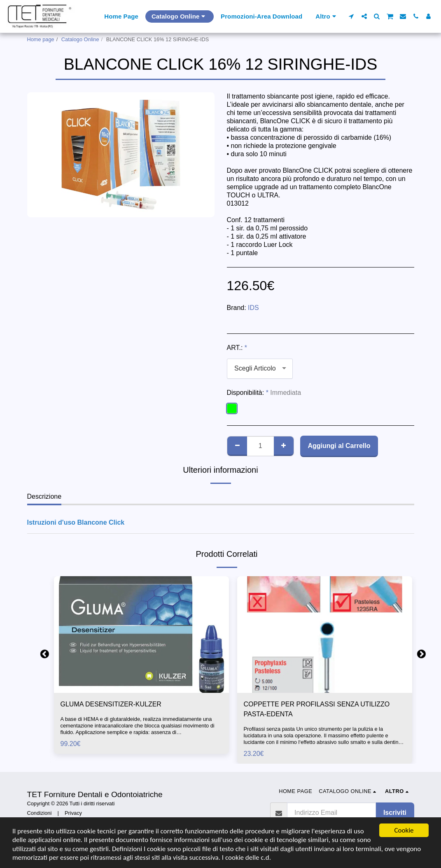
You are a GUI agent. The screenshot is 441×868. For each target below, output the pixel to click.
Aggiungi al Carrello (339, 446)
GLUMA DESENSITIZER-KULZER (111, 704)
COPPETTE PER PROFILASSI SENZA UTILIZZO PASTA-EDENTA (317, 709)
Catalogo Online (80, 39)
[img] (141, 635)
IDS (253, 308)
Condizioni (40, 813)
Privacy (73, 813)
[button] (351, 16)
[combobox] (260, 369)
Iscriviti (395, 813)
